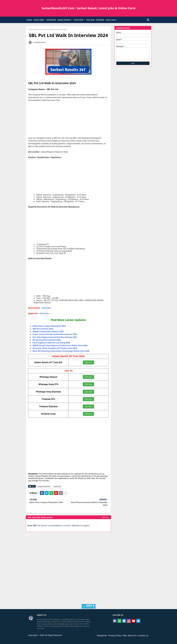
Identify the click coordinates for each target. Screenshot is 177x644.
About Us (132, 635)
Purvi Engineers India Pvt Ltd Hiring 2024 (51, 343)
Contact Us (143, 635)
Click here (46, 308)
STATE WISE (78, 20)
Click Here (88, 362)
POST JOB (90, 20)
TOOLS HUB (110, 20)
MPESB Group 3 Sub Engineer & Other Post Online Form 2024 (60, 345)
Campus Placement (44, 486)
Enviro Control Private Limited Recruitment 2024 (55, 334)
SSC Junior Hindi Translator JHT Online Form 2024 (55, 348)
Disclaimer (102, 635)
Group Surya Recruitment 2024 (47, 340)
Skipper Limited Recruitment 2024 (48, 332)
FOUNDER (100, 20)
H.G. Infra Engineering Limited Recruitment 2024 (55, 337)
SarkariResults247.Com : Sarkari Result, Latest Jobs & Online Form (88, 8)
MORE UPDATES (64, 20)
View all (105, 517)
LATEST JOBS (39, 20)
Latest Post (38, 29)
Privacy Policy (115, 635)
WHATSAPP (51, 20)
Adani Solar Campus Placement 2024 (49, 326)
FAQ (125, 635)
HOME (29, 20)
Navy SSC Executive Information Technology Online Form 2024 (61, 351)
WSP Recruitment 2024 (43, 329)
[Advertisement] (68, 120)
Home (30, 29)
